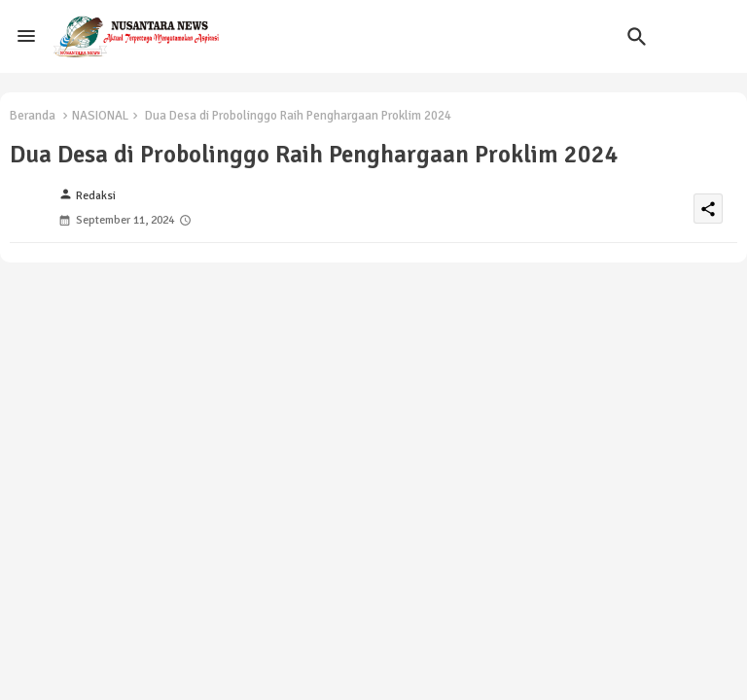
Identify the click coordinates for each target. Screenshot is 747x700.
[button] (637, 37)
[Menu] (26, 36)
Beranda (33, 116)
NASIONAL (100, 116)
